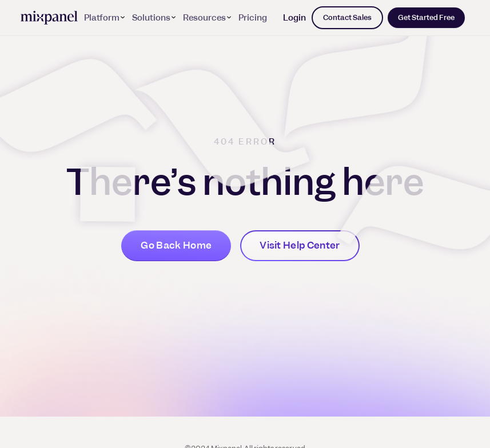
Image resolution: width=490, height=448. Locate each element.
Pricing (253, 18)
